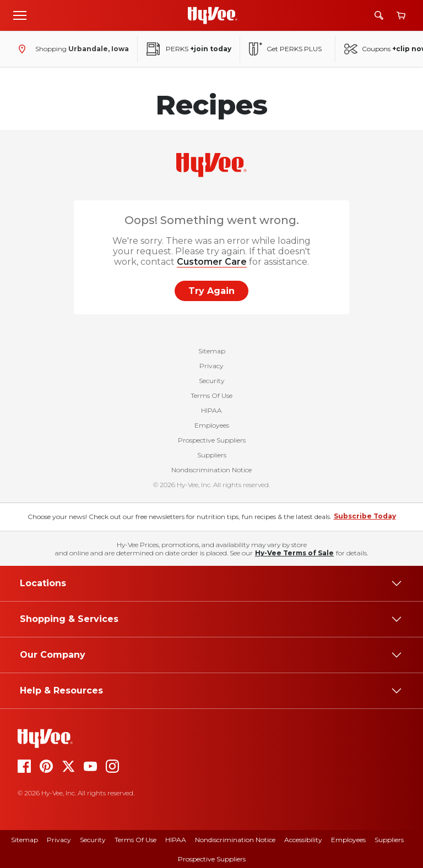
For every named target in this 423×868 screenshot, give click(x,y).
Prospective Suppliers (212, 440)
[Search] (379, 15)
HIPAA (211, 410)
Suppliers (212, 455)
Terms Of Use (211, 395)
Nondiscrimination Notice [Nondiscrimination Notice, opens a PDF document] (235, 840)
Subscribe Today (365, 516)
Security (212, 381)
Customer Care (212, 262)
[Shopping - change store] (71, 49)
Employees (212, 425)
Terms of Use (135, 840)
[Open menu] (20, 15)
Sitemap (212, 351)
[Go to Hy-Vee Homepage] (213, 15)
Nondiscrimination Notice (211, 470)
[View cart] (401, 16)
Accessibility (303, 840)
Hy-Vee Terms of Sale (294, 553)
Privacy (211, 366)
